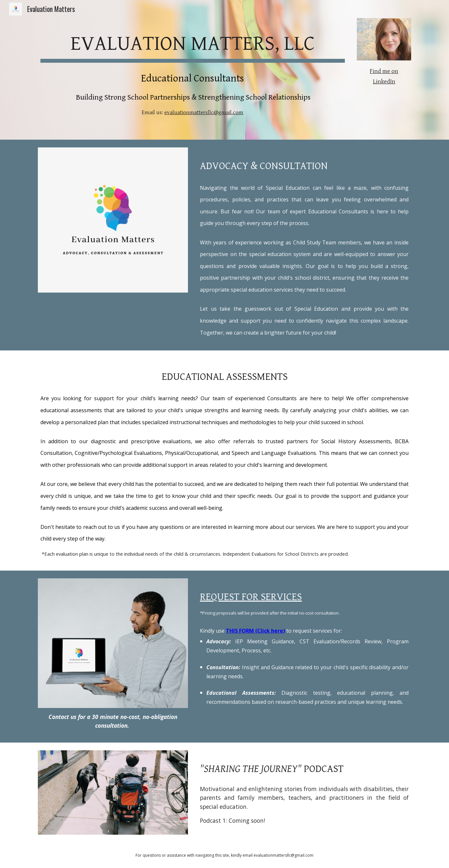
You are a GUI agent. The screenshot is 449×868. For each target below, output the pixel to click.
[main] (193, 43)
